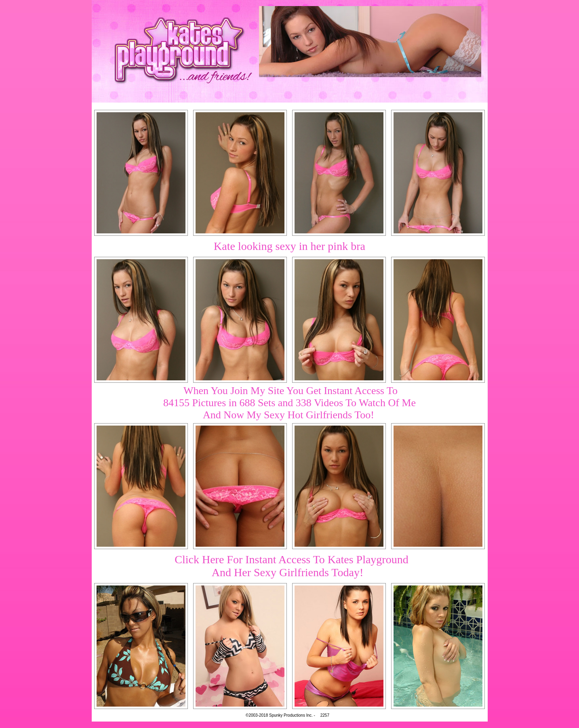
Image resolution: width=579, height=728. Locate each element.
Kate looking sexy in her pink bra (289, 246)
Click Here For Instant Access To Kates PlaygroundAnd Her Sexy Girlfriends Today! (291, 566)
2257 (325, 715)
